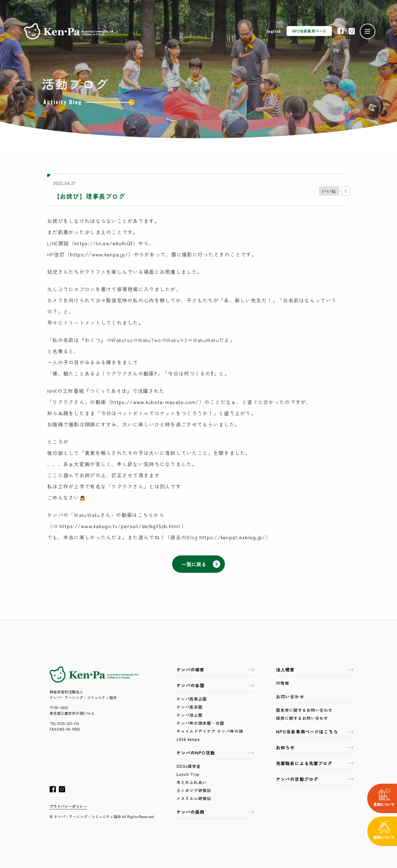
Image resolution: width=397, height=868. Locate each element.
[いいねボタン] (329, 191)
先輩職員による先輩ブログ (315, 763)
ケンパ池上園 (190, 715)
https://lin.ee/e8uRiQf (104, 243)
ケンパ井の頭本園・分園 (200, 723)
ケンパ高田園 (190, 707)
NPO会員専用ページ (309, 31)
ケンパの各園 (215, 685)
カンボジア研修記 (194, 790)
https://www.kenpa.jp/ (99, 254)
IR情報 (283, 683)
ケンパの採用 (215, 812)
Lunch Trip (188, 774)
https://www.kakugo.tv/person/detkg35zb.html (120, 526)
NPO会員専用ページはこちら (315, 732)
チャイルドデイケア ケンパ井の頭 (210, 731)
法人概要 (315, 670)
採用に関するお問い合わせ (302, 718)
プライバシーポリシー (68, 806)
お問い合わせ (290, 697)
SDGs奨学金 (189, 766)
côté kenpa (188, 739)
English (274, 31)
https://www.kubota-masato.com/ (155, 402)
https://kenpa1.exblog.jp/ (232, 537)
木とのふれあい (192, 782)
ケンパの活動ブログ (315, 779)
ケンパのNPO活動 (215, 753)
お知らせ (315, 747)
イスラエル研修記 (194, 798)
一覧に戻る (201, 564)
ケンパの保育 (215, 670)
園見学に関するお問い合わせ (304, 710)
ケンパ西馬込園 (192, 699)
